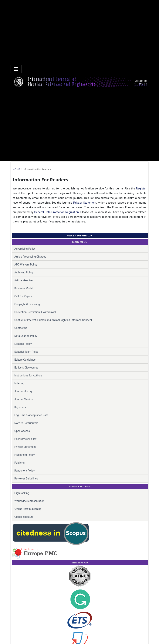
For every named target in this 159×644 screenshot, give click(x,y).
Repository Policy (24, 471)
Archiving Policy (24, 272)
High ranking (22, 493)
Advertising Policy (25, 249)
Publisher (20, 463)
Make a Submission (80, 235)
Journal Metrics (24, 399)
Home (16, 169)
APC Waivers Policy (26, 265)
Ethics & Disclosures (26, 368)
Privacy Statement (85, 203)
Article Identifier (24, 280)
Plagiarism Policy (24, 455)
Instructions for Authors (28, 375)
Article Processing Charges (30, 257)
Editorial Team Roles (26, 352)
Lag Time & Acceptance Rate (31, 415)
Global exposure (24, 517)
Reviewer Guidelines (26, 479)
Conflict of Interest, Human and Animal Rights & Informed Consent (53, 320)
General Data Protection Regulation (56, 212)
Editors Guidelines (25, 360)
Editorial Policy (23, 344)
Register (141, 189)
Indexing (19, 383)
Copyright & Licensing (27, 304)
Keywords (20, 407)
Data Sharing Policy (26, 336)
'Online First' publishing (28, 509)
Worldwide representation (29, 501)
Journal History (23, 391)
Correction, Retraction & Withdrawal (35, 312)
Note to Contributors (26, 423)
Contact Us (21, 328)
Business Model (24, 288)
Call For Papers (23, 296)
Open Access (22, 431)
